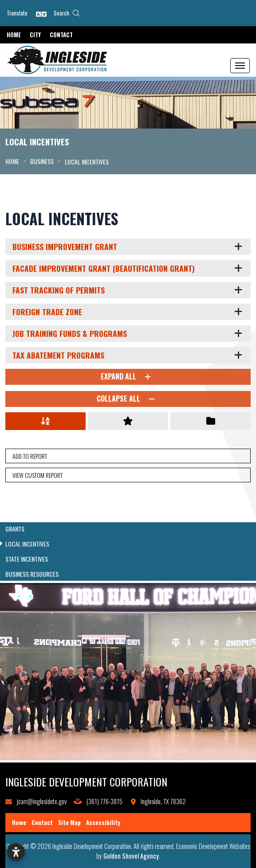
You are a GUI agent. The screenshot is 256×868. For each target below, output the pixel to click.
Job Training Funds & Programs (70, 333)
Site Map (69, 823)
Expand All (128, 377)
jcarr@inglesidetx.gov (42, 801)
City (35, 35)
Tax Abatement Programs (58, 355)
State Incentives (27, 559)
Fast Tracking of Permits (59, 290)
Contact (61, 35)
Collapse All (128, 399)
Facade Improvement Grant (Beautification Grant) (104, 268)
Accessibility (103, 823)
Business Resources (32, 574)
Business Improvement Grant (65, 246)
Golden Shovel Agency (131, 856)
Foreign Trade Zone (47, 312)
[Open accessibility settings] (16, 852)
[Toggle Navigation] (240, 66)
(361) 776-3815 (104, 801)
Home (14, 35)
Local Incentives (27, 544)
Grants (15, 529)
